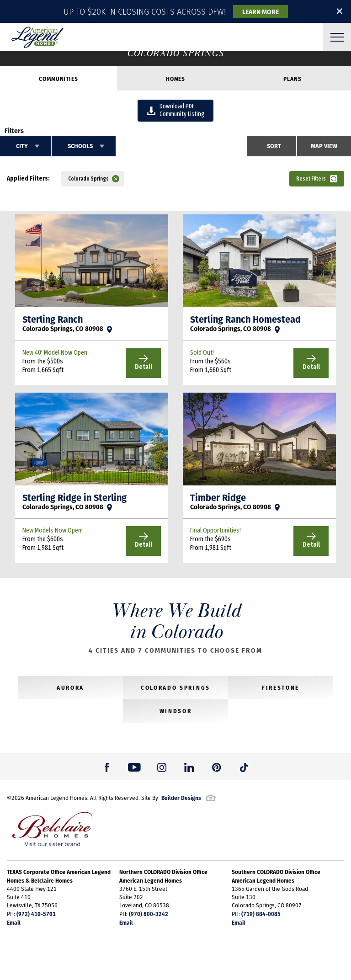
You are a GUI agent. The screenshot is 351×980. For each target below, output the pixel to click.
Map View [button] (324, 146)
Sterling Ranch (53, 319)
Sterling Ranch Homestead (245, 319)
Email (14, 922)
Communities (58, 79)
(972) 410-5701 (36, 914)
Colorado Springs (175, 687)
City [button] (22, 146)
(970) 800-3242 (149, 914)
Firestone (281, 687)
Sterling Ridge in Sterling (74, 497)
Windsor (176, 711)
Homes (175, 79)
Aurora (70, 687)
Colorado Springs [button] (88, 179)
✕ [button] (340, 11)
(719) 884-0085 (261, 914)
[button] (50, 11)
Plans (292, 79)
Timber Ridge (218, 497)
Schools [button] (80, 146)
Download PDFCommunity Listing (175, 110)
